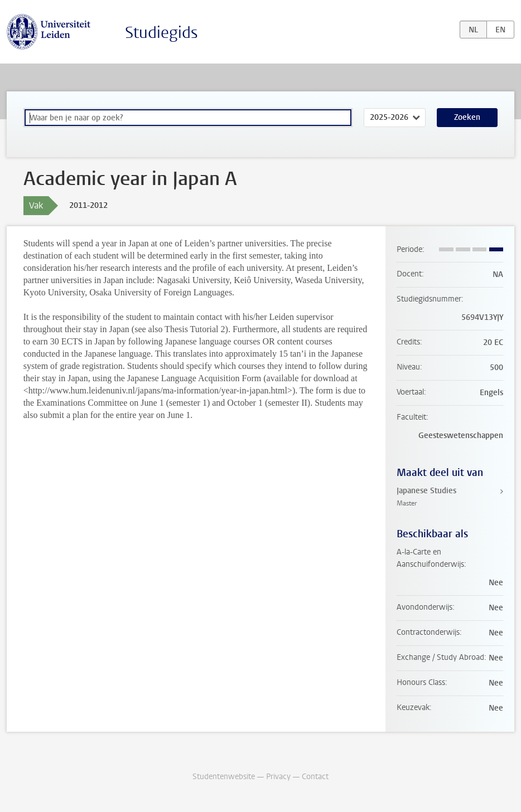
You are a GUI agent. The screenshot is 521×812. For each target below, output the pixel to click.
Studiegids (161, 33)
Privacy (278, 777)
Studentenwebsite (224, 777)
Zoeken (467, 117)
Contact (315, 777)
